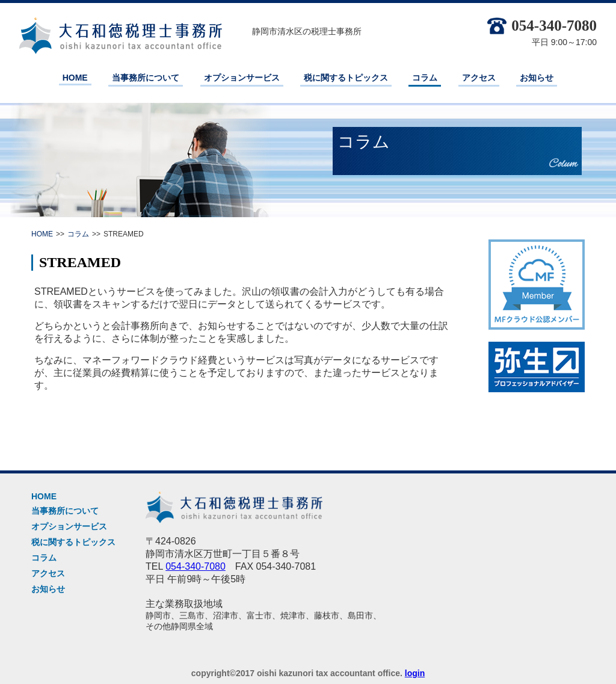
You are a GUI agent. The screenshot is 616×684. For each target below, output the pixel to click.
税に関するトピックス (346, 78)
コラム (425, 78)
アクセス (479, 78)
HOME (75, 78)
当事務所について (146, 78)
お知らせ (537, 78)
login (415, 673)
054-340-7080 (542, 26)
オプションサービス (242, 78)
